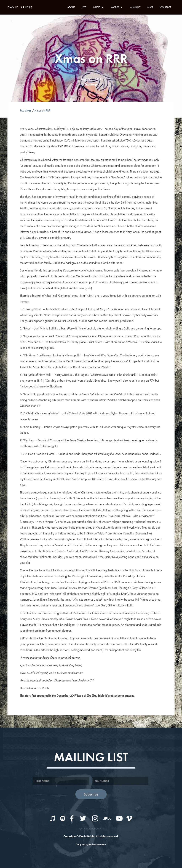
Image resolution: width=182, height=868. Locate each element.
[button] (98, 7)
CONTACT (166, 7)
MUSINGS (135, 7)
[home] (21, 7)
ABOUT (71, 7)
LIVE (84, 7)
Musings (26, 110)
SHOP (150, 7)
